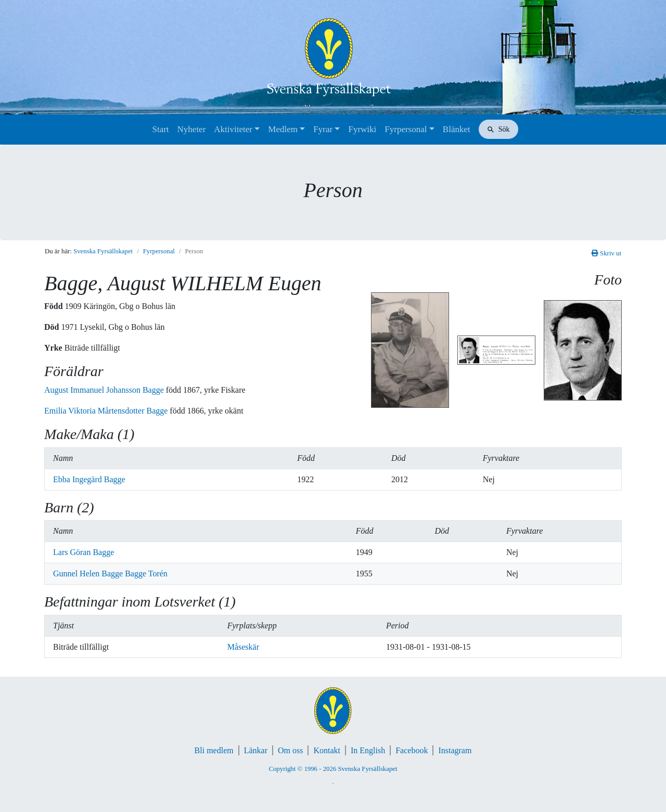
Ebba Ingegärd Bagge (89, 479)
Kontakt (327, 750)
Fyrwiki (362, 129)
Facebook (412, 750)
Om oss (290, 750)
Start (160, 129)
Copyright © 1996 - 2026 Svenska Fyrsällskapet (333, 769)
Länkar (256, 750)
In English (368, 750)
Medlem (283, 129)
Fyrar (323, 129)
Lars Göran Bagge (84, 552)
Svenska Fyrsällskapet (103, 251)
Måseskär (243, 647)
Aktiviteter (233, 129)
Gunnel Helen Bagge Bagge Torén (110, 573)
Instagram (455, 750)
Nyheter (192, 129)
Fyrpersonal (406, 129)
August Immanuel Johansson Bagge (105, 390)
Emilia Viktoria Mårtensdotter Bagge (107, 411)
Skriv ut (606, 253)
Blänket (457, 129)
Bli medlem (214, 750)
